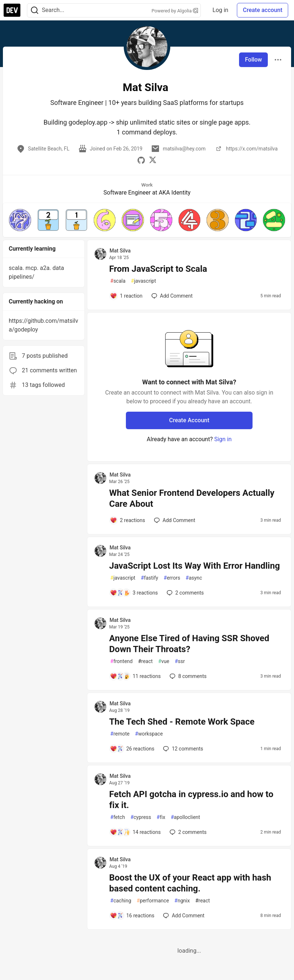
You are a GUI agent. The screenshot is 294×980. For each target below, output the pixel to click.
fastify (150, 578)
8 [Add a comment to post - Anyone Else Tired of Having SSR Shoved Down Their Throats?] (187, 676)
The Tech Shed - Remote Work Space (182, 722)
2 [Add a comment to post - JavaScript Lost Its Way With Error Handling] (184, 593)
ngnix (182, 901)
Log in (220, 10)
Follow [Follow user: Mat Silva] (253, 60)
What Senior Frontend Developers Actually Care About (192, 498)
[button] (20, 220)
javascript (144, 281)
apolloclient (185, 817)
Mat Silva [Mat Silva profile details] (120, 251)
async (194, 578)
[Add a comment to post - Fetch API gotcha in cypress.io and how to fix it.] (135, 832)
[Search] (35, 10)
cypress (141, 817)
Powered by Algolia (175, 11)
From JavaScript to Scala (158, 269)
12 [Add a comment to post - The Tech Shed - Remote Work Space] (182, 749)
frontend (121, 661)
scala (118, 281)
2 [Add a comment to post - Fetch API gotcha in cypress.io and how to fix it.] (187, 832)
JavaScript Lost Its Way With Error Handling (194, 566)
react (145, 661)
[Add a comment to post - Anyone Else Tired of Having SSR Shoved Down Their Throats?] (135, 676)
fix (161, 817)
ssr (180, 661)
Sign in (223, 439)
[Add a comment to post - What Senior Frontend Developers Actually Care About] (128, 520)
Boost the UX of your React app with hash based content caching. (190, 883)
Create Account (189, 420)
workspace (149, 734)
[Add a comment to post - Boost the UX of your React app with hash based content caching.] (132, 916)
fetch (118, 817)
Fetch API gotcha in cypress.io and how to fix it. (191, 800)
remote (120, 734)
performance (153, 901)
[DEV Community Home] (12, 10)
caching (121, 901)
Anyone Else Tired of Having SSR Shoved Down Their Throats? (189, 644)
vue (164, 661)
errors (172, 578)
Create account (263, 10)
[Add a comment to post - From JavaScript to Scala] (126, 296)
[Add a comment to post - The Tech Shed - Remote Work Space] (132, 749)
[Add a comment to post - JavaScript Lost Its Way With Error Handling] (134, 593)
